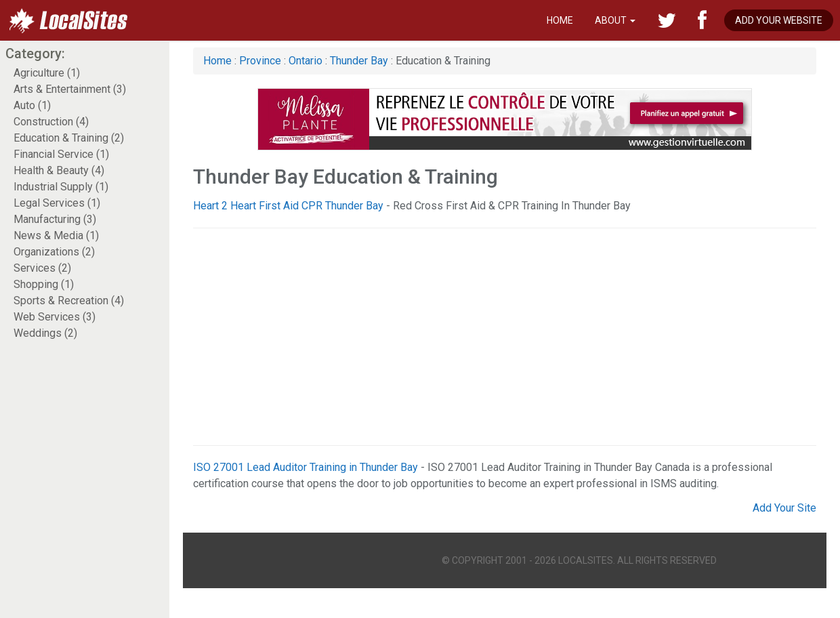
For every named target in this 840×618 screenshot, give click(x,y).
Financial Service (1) (61, 154)
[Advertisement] (482, 337)
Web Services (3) (55, 317)
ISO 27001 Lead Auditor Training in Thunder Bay (306, 467)
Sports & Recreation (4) (69, 301)
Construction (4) (51, 122)
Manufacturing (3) (55, 219)
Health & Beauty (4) (59, 170)
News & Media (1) (56, 235)
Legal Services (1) (57, 203)
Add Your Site (784, 508)
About (615, 20)
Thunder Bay (359, 61)
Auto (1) (32, 105)
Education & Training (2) (69, 138)
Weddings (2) (45, 333)
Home (560, 20)
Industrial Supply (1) (61, 187)
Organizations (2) (54, 252)
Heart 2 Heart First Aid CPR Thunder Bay (288, 206)
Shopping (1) (44, 284)
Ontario (306, 61)
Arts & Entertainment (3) (70, 89)
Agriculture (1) (47, 73)
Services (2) (42, 268)
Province (260, 61)
